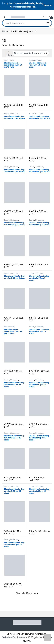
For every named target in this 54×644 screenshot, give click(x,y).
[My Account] (44, 17)
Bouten (7, 114)
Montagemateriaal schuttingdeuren (36, 61)
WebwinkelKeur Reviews (14, 637)
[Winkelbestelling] (31, 53)
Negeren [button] (48, 5)
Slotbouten (14, 114)
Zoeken (48, 23)
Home (5, 31)
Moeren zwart (9, 60)
